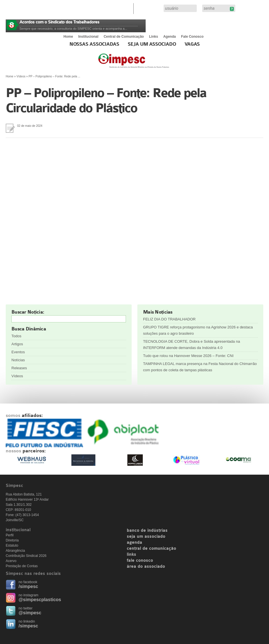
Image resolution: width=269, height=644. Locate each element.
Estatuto (12, 545)
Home (68, 37)
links (132, 555)
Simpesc (147, 63)
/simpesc (28, 586)
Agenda (170, 37)
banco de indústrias (147, 531)
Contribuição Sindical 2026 (26, 556)
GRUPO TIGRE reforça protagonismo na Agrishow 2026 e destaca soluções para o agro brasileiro (198, 330)
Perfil (10, 535)
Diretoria (12, 540)
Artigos (17, 344)
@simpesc (30, 613)
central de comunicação (151, 549)
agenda (134, 543)
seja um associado (146, 537)
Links (153, 37)
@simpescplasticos (40, 600)
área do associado (146, 567)
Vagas (192, 44)
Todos (16, 336)
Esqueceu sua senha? (232, 9)
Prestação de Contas (22, 566)
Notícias (18, 360)
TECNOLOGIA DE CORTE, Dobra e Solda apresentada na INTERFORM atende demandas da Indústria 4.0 (191, 345)
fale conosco (140, 561)
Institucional (88, 37)
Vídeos (21, 76)
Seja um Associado (152, 44)
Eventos (18, 352)
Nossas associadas (94, 44)
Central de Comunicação (124, 37)
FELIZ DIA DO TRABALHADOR (169, 319)
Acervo (11, 561)
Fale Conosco (192, 37)
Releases (19, 368)
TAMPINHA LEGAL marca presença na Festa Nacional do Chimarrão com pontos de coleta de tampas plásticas (200, 367)
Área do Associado (149, 8)
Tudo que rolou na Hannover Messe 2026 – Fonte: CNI (188, 356)
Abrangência (15, 551)
